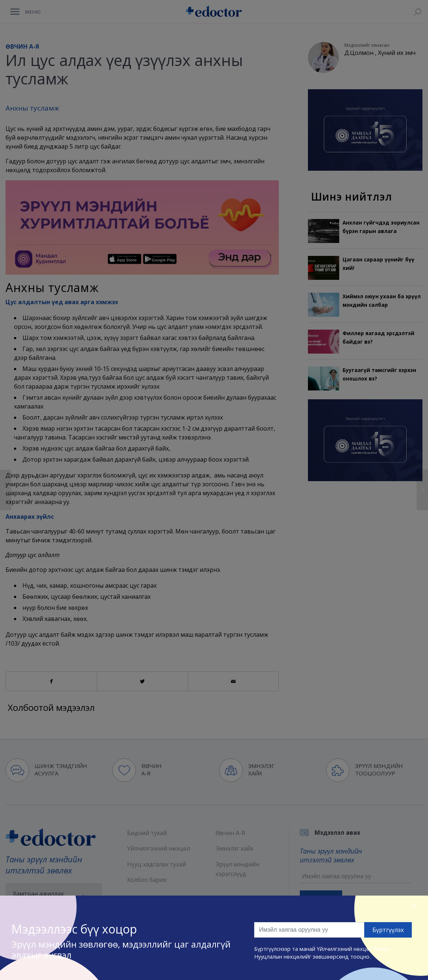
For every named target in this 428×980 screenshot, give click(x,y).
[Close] (414, 906)
